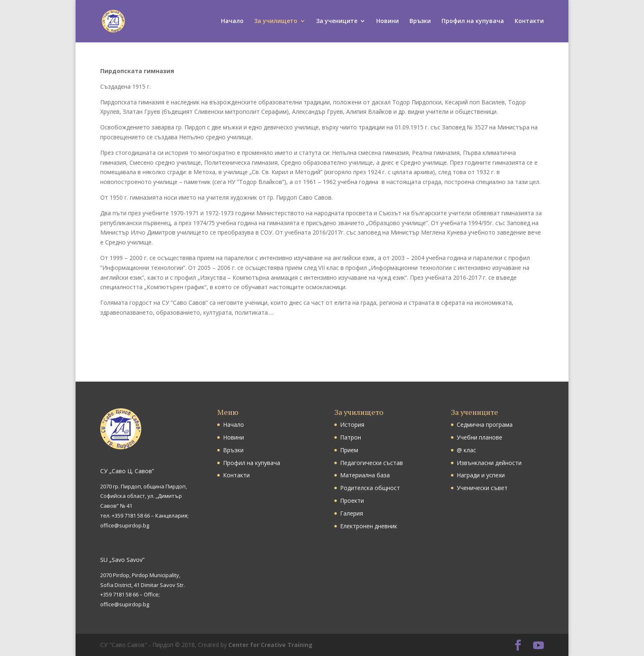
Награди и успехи (481, 475)
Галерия (352, 513)
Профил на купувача (473, 22)
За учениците (337, 22)
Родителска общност (370, 488)
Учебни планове (480, 437)
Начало (232, 22)
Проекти (352, 501)
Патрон (351, 437)
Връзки (420, 22)
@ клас (466, 450)
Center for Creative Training (270, 645)
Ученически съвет (482, 488)
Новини (388, 22)
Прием (349, 450)
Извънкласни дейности (489, 463)
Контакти (529, 22)
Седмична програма (485, 425)
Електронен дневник (369, 526)
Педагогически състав (371, 463)
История (352, 425)
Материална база (365, 475)
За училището (276, 22)
